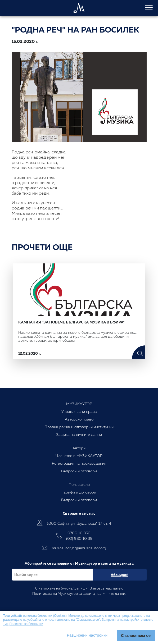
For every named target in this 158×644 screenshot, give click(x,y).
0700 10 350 (79, 533)
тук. (6, 624)
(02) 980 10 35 (79, 538)
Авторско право (79, 419)
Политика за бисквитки (26, 624)
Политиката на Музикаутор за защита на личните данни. (79, 593)
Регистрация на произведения (79, 463)
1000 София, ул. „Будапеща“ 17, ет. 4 (79, 523)
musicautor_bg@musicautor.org (79, 548)
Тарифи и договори (79, 492)
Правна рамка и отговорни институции (79, 427)
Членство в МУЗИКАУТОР (79, 456)
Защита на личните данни (79, 434)
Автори (79, 448)
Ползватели (79, 484)
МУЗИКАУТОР (79, 404)
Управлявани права (79, 411)
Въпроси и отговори (79, 471)
